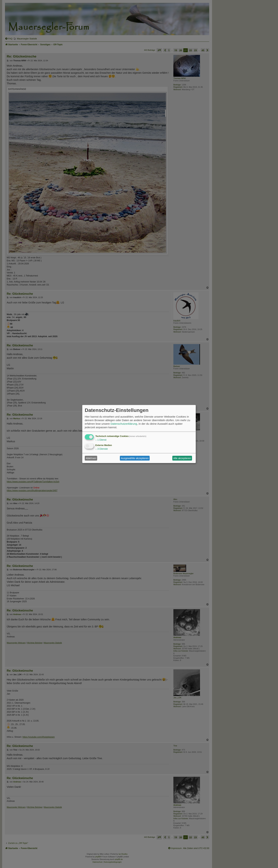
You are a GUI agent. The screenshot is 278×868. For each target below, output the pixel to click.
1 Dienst (101, 440)
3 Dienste (102, 449)
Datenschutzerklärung (124, 424)
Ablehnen (91, 458)
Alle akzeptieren (182, 458)
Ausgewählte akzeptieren (135, 458)
